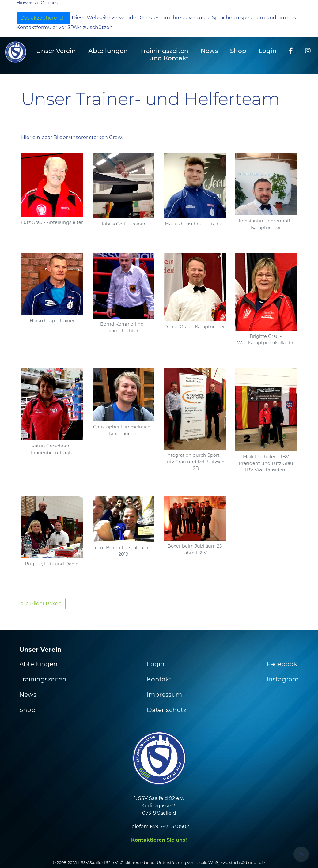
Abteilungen (38, 664)
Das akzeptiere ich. (44, 18)
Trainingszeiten (43, 679)
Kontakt (159, 679)
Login (268, 51)
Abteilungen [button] (108, 51)
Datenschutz (167, 710)
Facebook (282, 664)
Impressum (164, 695)
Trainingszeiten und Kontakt (164, 55)
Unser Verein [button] (56, 51)
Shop (238, 51)
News (209, 51)
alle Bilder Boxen (41, 604)
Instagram (283, 679)
